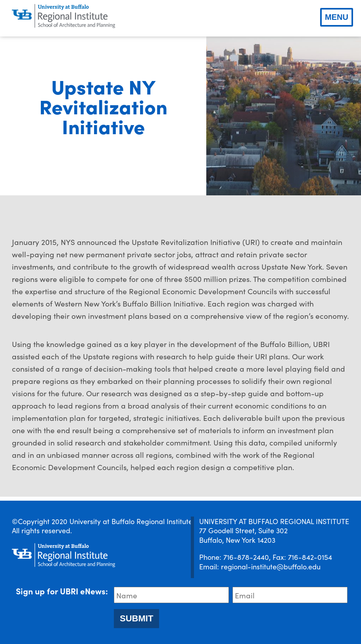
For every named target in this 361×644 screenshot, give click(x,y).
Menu (337, 17)
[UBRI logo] (63, 16)
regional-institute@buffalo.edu (271, 566)
